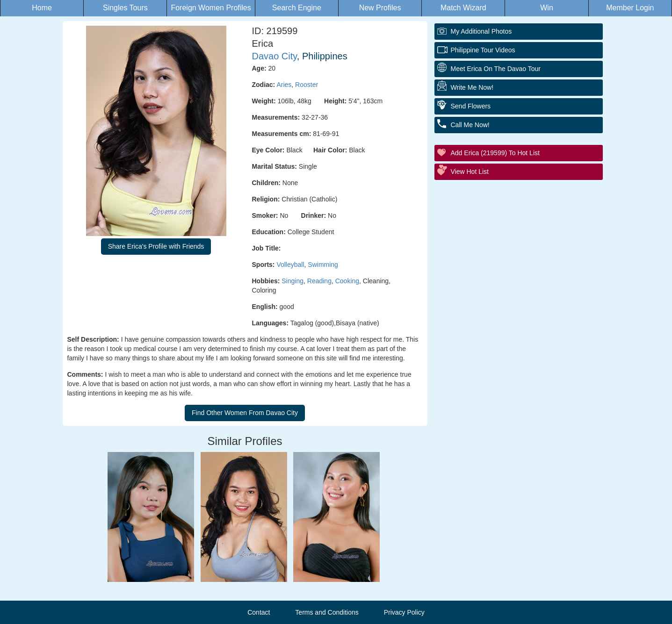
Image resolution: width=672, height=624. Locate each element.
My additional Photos (481, 31)
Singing (293, 281)
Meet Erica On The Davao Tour (496, 69)
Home (42, 8)
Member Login (630, 8)
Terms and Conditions (327, 612)
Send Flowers (471, 106)
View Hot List (470, 172)
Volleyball (290, 265)
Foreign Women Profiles (211, 8)
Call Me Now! (470, 125)
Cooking (347, 281)
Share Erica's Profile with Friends (156, 246)
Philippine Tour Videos (483, 50)
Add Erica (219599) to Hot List (495, 153)
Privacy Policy (404, 612)
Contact (259, 612)
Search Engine (297, 8)
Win (547, 8)
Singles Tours (125, 8)
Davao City (275, 56)
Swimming (323, 265)
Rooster (307, 85)
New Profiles (380, 8)
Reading (319, 281)
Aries (284, 85)
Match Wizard (463, 8)
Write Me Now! (472, 87)
